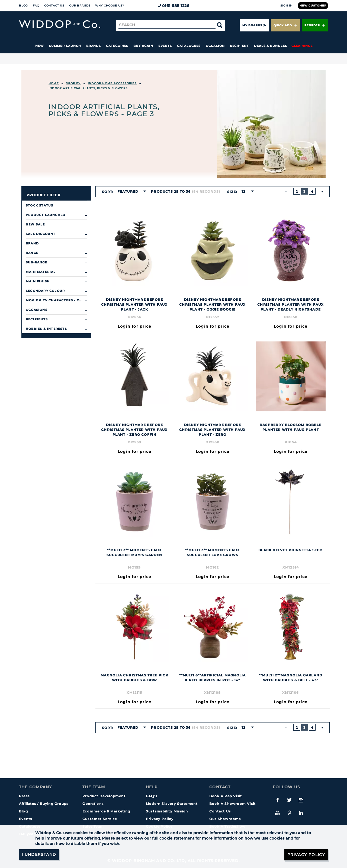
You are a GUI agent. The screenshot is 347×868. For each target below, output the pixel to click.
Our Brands (80, 6)
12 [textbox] (243, 191)
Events (165, 46)
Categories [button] (117, 46)
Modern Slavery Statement (172, 804)
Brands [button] (94, 46)
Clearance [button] (302, 46)
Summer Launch (65, 46)
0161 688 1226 (174, 6)
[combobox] (130, 192)
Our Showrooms (225, 819)
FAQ (36, 6)
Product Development (104, 796)
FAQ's (152, 796)
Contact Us (54, 6)
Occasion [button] (215, 46)
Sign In (286, 6)
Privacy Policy (160, 819)
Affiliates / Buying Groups (44, 804)
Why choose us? (110, 6)
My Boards (252, 25)
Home (54, 83)
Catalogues (189, 46)
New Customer (313, 6)
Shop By (73, 83)
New (40, 46)
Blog (23, 6)
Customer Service (100, 819)
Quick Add (285, 25)
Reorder (315, 25)
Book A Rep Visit (226, 796)
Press (24, 796)
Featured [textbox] (128, 191)
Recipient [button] (239, 46)
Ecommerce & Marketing (106, 811)
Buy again (143, 46)
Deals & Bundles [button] (271, 46)
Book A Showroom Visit (232, 804)
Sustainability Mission (167, 811)
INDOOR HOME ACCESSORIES (112, 83)
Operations (93, 804)
